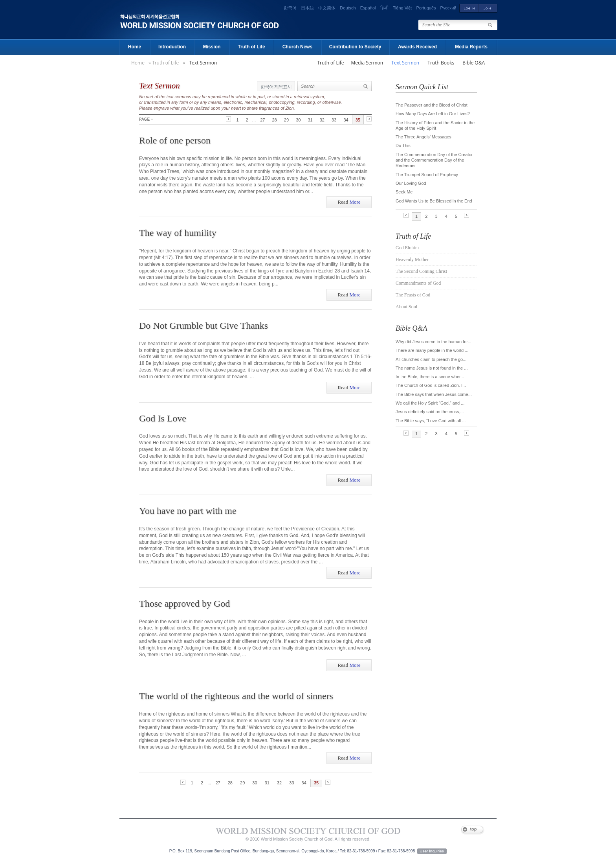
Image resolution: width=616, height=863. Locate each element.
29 (286, 120)
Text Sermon (203, 63)
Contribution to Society (355, 47)
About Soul (406, 307)
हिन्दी (384, 8)
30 (298, 120)
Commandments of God (418, 283)
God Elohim (407, 248)
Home (135, 47)
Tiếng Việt (402, 8)
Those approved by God (184, 604)
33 (334, 120)
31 (310, 120)
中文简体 (327, 8)
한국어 (290, 8)
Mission (212, 47)
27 (262, 120)
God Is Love (163, 418)
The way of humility (178, 233)
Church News (298, 47)
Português (426, 8)
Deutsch (348, 8)
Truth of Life (251, 47)
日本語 (307, 8)
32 (322, 120)
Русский (448, 8)
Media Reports (471, 47)
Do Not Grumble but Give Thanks (203, 326)
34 (346, 120)
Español (368, 8)
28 (275, 120)
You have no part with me (188, 511)
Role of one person (175, 140)
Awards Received (417, 47)
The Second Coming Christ (421, 271)
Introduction (172, 47)
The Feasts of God (413, 295)
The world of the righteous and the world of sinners (236, 696)
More (349, 202)
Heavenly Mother (412, 259)
